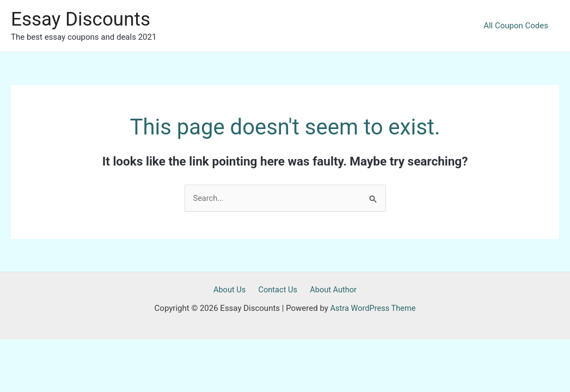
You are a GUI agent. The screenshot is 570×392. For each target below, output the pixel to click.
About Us (233, 290)
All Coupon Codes (519, 26)
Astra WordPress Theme (373, 309)
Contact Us (278, 290)
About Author (330, 290)
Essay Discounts (81, 19)
